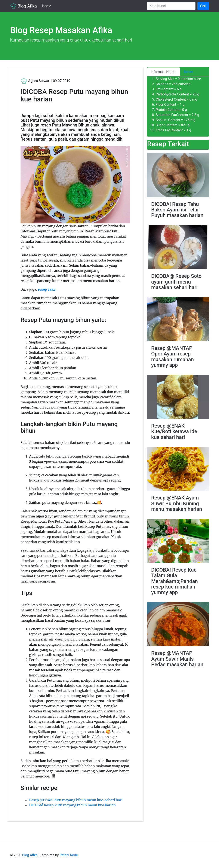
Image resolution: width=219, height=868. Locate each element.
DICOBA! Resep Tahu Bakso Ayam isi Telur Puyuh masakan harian (177, 210)
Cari (203, 6)
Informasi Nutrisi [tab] (164, 72)
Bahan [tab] (188, 72)
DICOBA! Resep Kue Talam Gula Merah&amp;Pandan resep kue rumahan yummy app (175, 581)
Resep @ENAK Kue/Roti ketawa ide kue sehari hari (174, 432)
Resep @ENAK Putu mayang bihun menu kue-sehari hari (76, 800)
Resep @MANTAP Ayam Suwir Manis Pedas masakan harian (177, 659)
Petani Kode (69, 855)
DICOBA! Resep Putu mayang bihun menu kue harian (72, 805)
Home (47, 6)
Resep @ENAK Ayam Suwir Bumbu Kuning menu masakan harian (177, 503)
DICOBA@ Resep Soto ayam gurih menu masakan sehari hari (176, 282)
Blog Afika (23, 6)
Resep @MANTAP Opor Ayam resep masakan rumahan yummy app (172, 357)
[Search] (171, 6)
